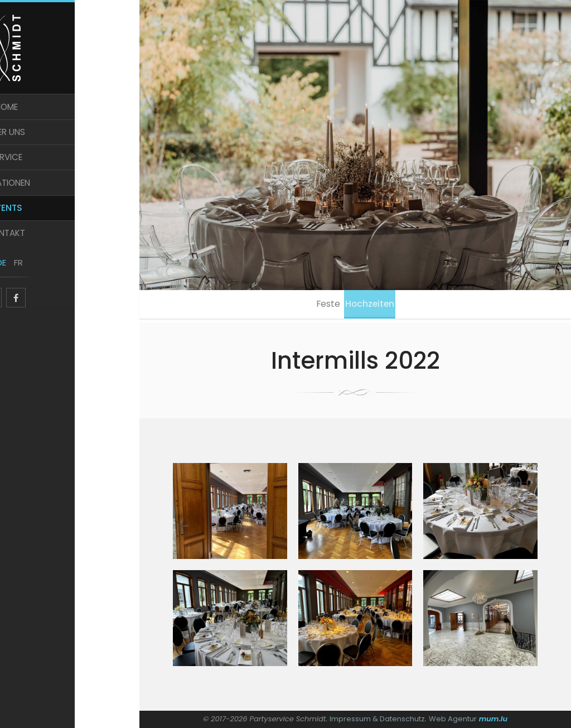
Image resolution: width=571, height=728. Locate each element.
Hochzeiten (374, 306)
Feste (325, 306)
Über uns (70, 144)
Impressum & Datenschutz (378, 719)
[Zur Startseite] (70, 51)
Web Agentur (453, 719)
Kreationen (70, 199)
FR (78, 289)
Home (70, 116)
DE (62, 289)
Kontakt (70, 255)
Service (70, 172)
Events (70, 227)
